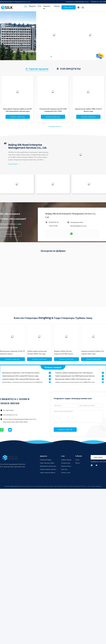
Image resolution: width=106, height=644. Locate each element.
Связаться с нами (11, 234)
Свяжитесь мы (47, 7)
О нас (39, 6)
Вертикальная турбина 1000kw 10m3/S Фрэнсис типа (73, 380)
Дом (26, 6)
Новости (78, 463)
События (57, 6)
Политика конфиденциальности (13, 486)
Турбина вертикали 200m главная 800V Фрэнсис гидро (20, 377)
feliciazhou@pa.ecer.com (10, 415)
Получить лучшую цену (18, 117)
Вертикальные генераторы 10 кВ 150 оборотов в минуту (21, 374)
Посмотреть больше (56, 126)
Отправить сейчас (65, 429)
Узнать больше (14, 164)
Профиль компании (66, 460)
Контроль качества (66, 466)
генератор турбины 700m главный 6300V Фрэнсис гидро (21, 380)
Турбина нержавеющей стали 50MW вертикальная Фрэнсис (75, 377)
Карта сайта (64, 469)
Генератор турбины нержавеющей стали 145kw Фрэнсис (74, 374)
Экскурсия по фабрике (66, 463)
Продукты (32, 6)
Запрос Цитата (69, 7)
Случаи (77, 460)
